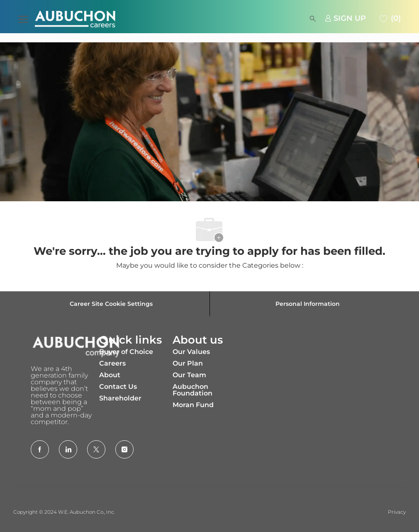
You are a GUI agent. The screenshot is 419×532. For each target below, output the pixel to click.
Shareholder (120, 398)
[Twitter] (96, 449)
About (110, 375)
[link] (345, 18)
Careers (112, 363)
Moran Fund (193, 405)
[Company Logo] (71, 19)
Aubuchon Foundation (192, 390)
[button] (213, 18)
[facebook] (40, 449)
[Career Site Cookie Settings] (111, 304)
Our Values (191, 352)
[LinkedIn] (68, 449)
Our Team (189, 375)
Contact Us (118, 387)
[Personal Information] (308, 304)
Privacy (397, 512)
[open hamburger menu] (23, 18)
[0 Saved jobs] (389, 18)
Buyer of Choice (126, 352)
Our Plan (188, 363)
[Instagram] (124, 449)
